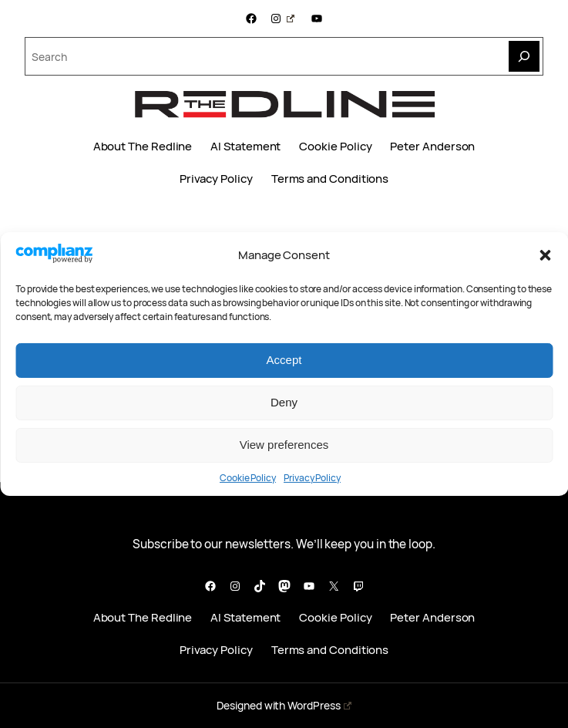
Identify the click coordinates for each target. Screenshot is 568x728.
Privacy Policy (312, 478)
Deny (284, 402)
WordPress (319, 705)
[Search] (524, 56)
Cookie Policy (248, 478)
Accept (284, 360)
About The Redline (143, 147)
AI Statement (245, 147)
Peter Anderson (432, 147)
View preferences (284, 445)
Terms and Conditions (330, 179)
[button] (545, 255)
